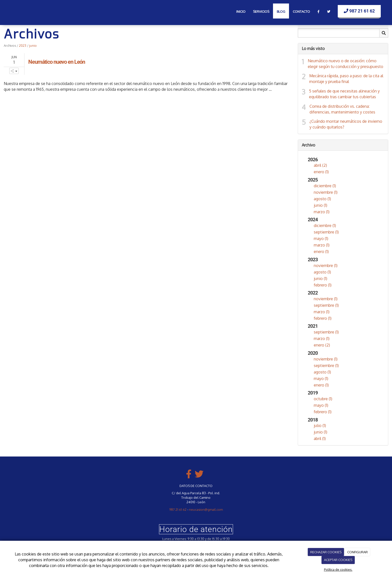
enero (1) (321, 172)
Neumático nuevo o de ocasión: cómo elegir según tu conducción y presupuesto (345, 64)
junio (33, 45)
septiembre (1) (326, 232)
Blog (281, 11)
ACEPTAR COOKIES (338, 560)
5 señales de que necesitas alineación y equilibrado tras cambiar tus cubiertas (344, 94)
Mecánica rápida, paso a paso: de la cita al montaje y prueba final (346, 79)
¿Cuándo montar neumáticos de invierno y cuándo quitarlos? (346, 124)
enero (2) (322, 345)
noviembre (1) (326, 192)
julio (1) (320, 425)
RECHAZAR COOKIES (326, 552)
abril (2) (320, 165)
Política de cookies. (338, 569)
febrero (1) (323, 285)
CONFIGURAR (357, 552)
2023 (23, 45)
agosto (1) (322, 199)
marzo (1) (322, 212)
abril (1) (320, 438)
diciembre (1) (325, 186)
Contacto (301, 11)
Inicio (241, 11)
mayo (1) (321, 238)
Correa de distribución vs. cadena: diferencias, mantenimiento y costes (342, 109)
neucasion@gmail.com (206, 509)
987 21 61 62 (359, 11)
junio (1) (320, 205)
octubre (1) (323, 399)
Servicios (261, 11)
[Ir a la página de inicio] (12, 10)
